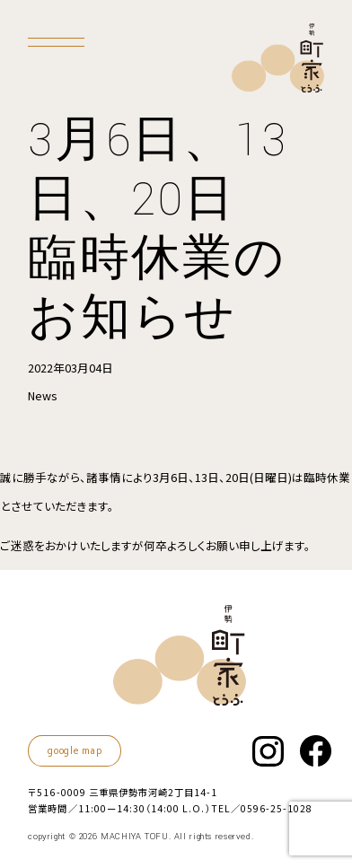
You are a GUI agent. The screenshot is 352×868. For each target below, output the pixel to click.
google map (75, 751)
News (42, 395)
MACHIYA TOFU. (136, 837)
